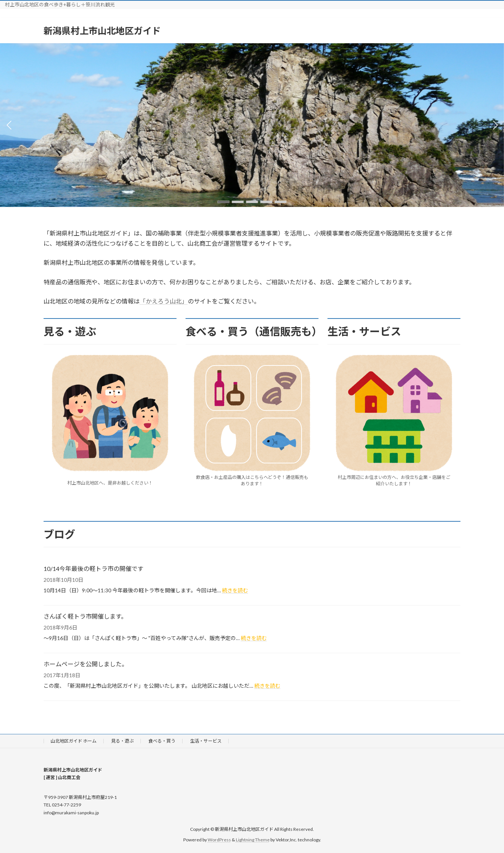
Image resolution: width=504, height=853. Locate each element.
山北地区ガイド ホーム (74, 741)
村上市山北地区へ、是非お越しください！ (110, 483)
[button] (223, 202)
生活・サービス (206, 741)
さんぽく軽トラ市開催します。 (85, 616)
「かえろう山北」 (164, 301)
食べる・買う (162, 741)
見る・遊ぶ (122, 741)
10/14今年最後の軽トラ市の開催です (94, 568)
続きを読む (235, 590)
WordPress (219, 840)
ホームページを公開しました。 (86, 664)
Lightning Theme (253, 840)
